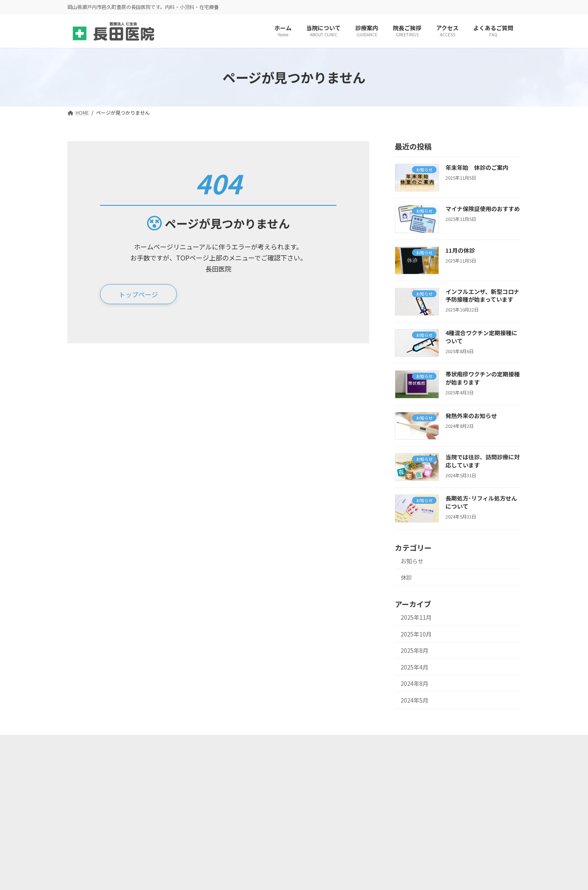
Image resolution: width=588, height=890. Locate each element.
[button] (138, 295)
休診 (406, 578)
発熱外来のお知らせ (471, 416)
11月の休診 (460, 250)
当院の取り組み (162, 744)
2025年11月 (416, 617)
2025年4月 (414, 667)
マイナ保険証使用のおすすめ (483, 209)
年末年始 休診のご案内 (477, 167)
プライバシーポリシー (283, 744)
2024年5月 (414, 700)
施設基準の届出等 (100, 744)
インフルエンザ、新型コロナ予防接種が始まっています (482, 296)
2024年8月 (414, 684)
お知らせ (412, 561)
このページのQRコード (361, 744)
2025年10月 (416, 634)
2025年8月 (414, 651)
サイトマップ (218, 744)
